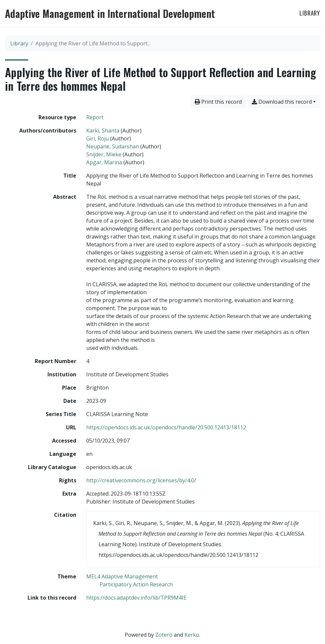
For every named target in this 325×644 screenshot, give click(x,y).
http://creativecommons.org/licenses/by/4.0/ (141, 480)
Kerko (192, 635)
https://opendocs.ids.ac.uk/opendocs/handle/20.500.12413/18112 (166, 427)
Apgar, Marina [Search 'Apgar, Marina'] (104, 162)
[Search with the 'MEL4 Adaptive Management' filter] (122, 576)
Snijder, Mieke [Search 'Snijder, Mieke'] (104, 154)
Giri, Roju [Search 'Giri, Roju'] (97, 138)
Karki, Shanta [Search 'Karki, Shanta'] (103, 131)
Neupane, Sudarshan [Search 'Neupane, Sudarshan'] (113, 146)
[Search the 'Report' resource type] (95, 117)
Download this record (282, 102)
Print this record (218, 102)
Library (310, 13)
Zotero (164, 635)
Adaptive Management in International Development (110, 14)
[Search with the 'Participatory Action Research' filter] (136, 584)
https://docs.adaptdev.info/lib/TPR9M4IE (136, 598)
